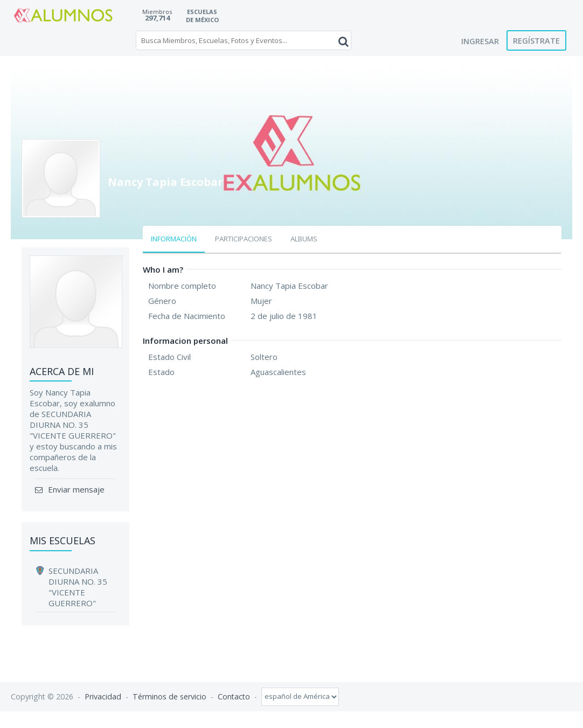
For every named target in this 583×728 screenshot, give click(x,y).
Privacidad (103, 696)
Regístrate (536, 40)
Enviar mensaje (75, 489)
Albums (304, 239)
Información (174, 239)
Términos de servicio (169, 696)
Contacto (234, 696)
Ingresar (480, 41)
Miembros (157, 12)
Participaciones (244, 239)
